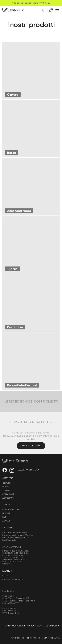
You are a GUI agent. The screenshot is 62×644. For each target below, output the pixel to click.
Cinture (6, 483)
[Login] (43, 11)
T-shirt (6, 490)
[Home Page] (13, 11)
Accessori (8, 498)
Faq (4, 517)
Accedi (6, 521)
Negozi (6, 513)
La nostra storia (11, 510)
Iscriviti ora (31, 445)
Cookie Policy (51, 625)
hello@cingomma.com (28, 470)
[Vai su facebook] (5, 470)
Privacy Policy (34, 625)
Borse (6, 487)
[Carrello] (50, 11)
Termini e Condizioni (14, 625)
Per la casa (8, 494)
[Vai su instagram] (12, 470)
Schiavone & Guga (52, 638)
